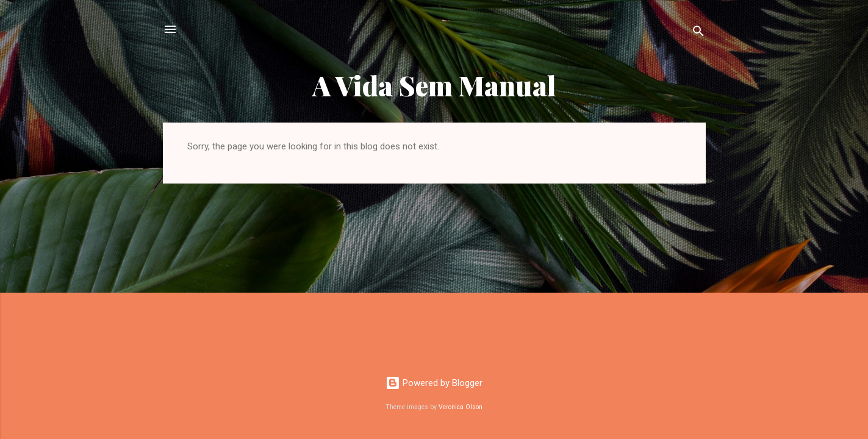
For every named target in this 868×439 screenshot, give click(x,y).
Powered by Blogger (434, 383)
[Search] (698, 33)
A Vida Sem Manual (434, 85)
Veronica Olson (461, 407)
